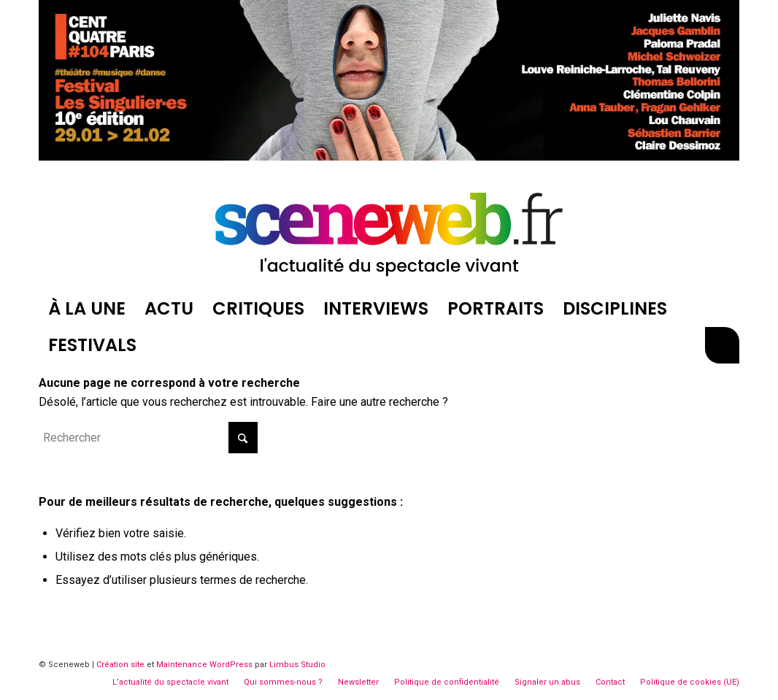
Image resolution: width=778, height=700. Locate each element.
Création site (120, 665)
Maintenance (182, 665)
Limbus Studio (297, 665)
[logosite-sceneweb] (389, 228)
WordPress (231, 665)
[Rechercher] (722, 345)
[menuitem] (87, 309)
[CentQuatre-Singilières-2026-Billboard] (389, 157)
